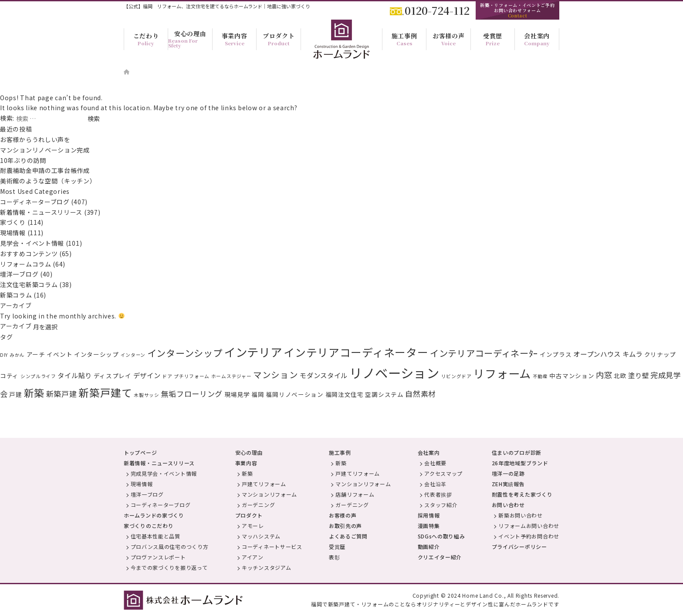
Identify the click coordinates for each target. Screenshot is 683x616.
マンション (276, 374)
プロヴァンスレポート (158, 557)
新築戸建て (105, 393)
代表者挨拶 (438, 494)
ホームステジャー (232, 376)
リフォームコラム (26, 264)
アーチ (36, 354)
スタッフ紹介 (441, 505)
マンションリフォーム (269, 494)
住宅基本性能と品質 (156, 536)
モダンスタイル (324, 375)
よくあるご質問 (348, 536)
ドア (167, 376)
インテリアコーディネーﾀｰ (484, 353)
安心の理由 (249, 452)
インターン (133, 355)
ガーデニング (258, 505)
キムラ (632, 354)
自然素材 (421, 394)
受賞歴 (337, 547)
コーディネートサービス (272, 547)
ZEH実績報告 (508, 484)
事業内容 (246, 463)
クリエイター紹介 (440, 557)
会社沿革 (435, 484)
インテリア (253, 352)
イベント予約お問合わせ (529, 536)
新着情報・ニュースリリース (41, 212)
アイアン (253, 557)
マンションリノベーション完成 (45, 150)
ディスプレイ (113, 376)
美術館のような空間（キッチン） (48, 181)
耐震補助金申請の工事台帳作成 (45, 170)
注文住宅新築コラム (29, 284)
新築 (34, 393)
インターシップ (96, 354)
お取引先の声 (345, 526)
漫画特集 (429, 526)
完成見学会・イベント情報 (164, 473)
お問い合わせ (508, 505)
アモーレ (253, 526)
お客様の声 (343, 515)
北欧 (620, 376)
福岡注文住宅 (345, 394)
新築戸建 (62, 394)
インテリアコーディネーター (356, 352)
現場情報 (13, 233)
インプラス (556, 354)
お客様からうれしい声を (38, 139)
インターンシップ (185, 353)
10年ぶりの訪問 (23, 160)
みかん (17, 355)
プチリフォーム (192, 376)
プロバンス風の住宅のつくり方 (170, 547)
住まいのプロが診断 (517, 452)
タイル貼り (75, 375)
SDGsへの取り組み (441, 536)
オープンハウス (597, 354)
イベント (59, 354)
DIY (4, 355)
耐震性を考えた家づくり (522, 494)
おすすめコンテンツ (29, 254)
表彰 (334, 557)
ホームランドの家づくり (154, 515)
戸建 (15, 394)
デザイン (147, 375)
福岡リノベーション (294, 394)
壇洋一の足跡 (508, 473)
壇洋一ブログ (19, 274)
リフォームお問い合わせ (529, 526)
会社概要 (435, 463)
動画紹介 (429, 547)
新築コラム (16, 295)
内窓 (604, 375)
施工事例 (340, 452)
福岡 (258, 394)
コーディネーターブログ (35, 202)
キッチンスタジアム (266, 567)
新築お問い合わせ (521, 515)
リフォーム (502, 373)
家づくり (13, 222)
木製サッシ (147, 395)
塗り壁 (638, 375)
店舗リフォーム (355, 494)
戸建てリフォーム (264, 484)
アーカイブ (16, 326)
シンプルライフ (38, 376)
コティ (9, 376)
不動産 (540, 376)
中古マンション (572, 376)
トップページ (140, 452)
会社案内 (429, 452)
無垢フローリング (192, 394)
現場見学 (237, 394)
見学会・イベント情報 (32, 243)
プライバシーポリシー (519, 547)
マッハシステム (261, 536)
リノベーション (394, 372)
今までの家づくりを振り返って (169, 567)
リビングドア (456, 376)
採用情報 (429, 515)
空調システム (384, 394)
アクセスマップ (443, 473)
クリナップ (660, 354)
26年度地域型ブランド (520, 463)
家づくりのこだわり (149, 526)
